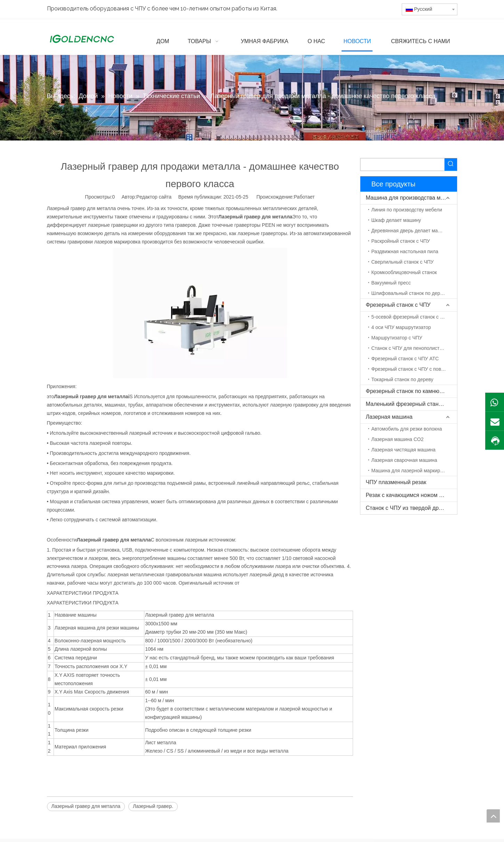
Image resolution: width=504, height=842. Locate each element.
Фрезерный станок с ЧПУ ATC (405, 359)
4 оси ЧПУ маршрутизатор (401, 327)
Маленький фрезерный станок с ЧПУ (411, 404)
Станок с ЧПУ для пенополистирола (412, 348)
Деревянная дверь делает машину (411, 231)
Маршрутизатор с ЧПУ (397, 338)
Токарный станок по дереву (402, 379)
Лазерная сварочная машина (404, 460)
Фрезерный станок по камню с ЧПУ (411, 391)
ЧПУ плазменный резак (396, 482)
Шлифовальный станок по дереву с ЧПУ (414, 293)
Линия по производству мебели (407, 210)
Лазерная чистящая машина (404, 450)
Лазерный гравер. (153, 806)
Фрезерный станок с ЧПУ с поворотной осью (414, 369)
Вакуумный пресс (391, 283)
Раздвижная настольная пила (405, 251)
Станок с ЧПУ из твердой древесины (411, 508)
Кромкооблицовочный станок (404, 272)
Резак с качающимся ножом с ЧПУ (410, 495)
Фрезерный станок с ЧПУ (398, 305)
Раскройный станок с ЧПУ (401, 241)
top (493, 816)
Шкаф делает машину (396, 220)
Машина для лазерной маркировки (411, 471)
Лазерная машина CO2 (398, 439)
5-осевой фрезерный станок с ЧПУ (411, 317)
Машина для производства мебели (411, 198)
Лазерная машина (389, 417)
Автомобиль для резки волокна (407, 429)
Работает (304, 197)
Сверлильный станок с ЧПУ (403, 262)
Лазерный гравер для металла (86, 806)
